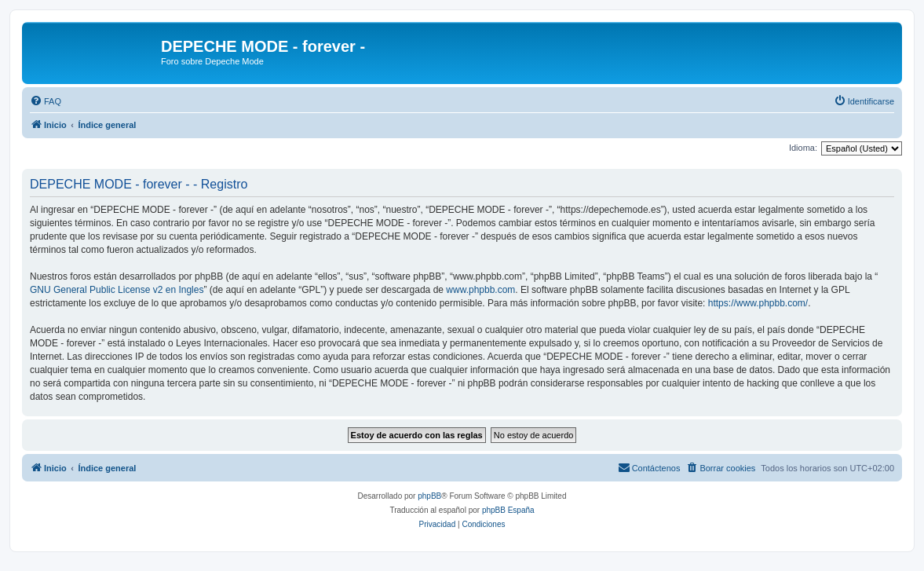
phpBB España (508, 510)
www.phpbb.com (480, 290)
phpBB (429, 496)
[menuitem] (46, 101)
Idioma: (803, 148)
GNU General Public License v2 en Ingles (117, 290)
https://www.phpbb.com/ (758, 303)
